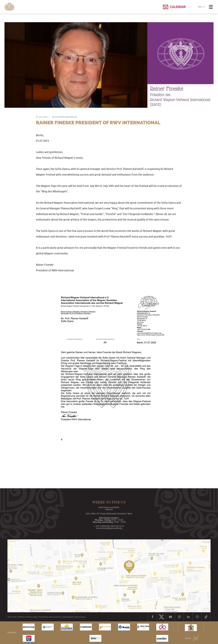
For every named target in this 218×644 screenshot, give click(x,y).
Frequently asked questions (50, 617)
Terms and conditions (16, 617)
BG (200, 7)
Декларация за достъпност (74, 617)
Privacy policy (32, 617)
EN (204, 7)
